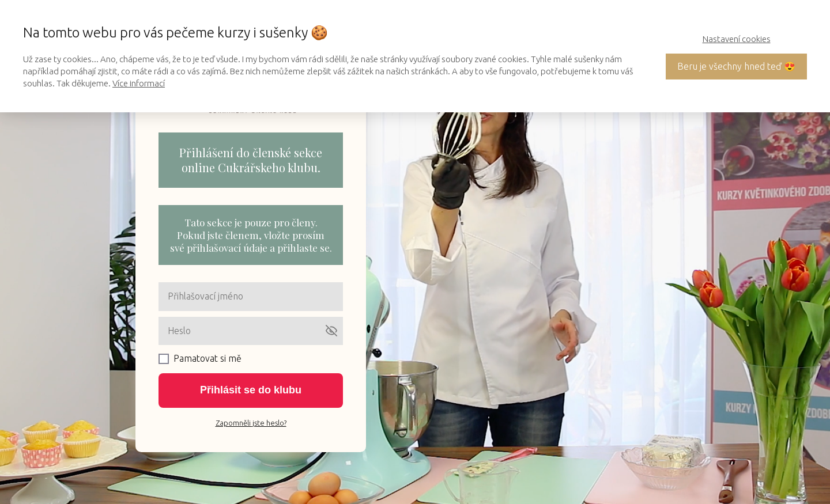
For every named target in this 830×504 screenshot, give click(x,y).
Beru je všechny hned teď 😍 (736, 66)
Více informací (139, 83)
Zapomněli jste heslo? (251, 423)
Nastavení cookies (737, 39)
